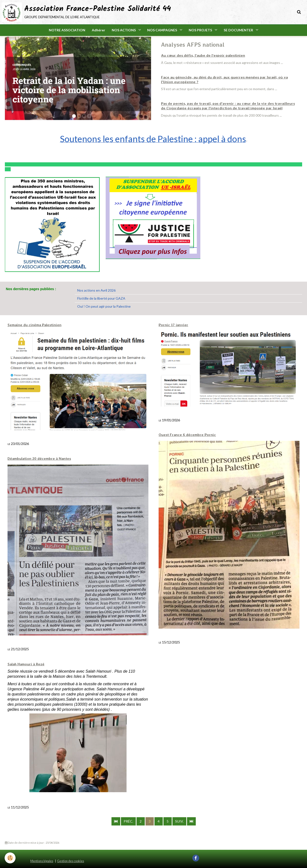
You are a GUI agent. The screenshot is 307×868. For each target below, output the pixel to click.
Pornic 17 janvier (173, 325)
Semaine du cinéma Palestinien (33, 325)
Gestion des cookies (71, 861)
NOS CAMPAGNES (163, 30)
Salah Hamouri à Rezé (25, 664)
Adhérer (97, 30)
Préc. (128, 821)
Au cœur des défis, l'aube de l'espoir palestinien (200, 56)
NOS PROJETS (202, 30)
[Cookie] (10, 858)
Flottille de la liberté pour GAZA (101, 298)
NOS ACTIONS (124, 30)
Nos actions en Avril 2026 (96, 290)
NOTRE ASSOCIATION (65, 30)
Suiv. (179, 821)
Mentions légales (42, 861)
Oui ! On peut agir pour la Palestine (104, 306)
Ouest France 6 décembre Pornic (185, 435)
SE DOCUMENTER (241, 30)
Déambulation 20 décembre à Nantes (37, 459)
